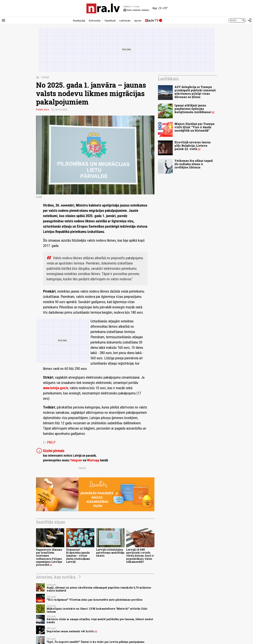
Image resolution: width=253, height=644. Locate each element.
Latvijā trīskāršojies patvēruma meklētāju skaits (110, 553)
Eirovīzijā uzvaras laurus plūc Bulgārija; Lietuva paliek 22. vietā (193, 146)
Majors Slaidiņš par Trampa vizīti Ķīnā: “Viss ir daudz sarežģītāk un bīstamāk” (194, 127)
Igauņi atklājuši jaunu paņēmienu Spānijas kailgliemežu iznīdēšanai (193, 109)
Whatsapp (93, 460)
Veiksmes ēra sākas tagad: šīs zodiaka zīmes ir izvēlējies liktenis (194, 164)
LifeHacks (125, 21)
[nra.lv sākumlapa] (103, 8)
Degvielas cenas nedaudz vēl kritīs (70, 631)
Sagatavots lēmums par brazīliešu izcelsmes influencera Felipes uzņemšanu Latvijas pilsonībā (49, 557)
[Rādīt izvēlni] (4, 20)
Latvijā (45, 77)
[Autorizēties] (249, 20)
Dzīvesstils (95, 21)
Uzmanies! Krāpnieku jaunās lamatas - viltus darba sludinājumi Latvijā (78, 556)
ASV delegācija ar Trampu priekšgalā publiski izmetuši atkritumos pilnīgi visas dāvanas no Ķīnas (195, 92)
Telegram (76, 460)
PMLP (49, 442)
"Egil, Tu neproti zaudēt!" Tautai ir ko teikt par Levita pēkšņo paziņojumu (95, 642)
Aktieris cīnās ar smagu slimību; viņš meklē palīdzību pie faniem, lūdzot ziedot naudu (100, 621)
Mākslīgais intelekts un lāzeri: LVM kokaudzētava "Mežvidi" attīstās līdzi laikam (97, 610)
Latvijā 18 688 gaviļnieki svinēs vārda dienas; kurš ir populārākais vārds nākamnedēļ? (140, 556)
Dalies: (83, 468)
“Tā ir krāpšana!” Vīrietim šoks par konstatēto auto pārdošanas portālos (95, 600)
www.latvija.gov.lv (56, 388)
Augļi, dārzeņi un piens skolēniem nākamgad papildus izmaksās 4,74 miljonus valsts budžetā (99, 589)
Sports (138, 21)
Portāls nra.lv (43, 110)
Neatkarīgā (79, 21)
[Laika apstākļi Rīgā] (160, 8)
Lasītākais (168, 79)
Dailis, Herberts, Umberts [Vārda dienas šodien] (136, 10)
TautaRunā (110, 21)
